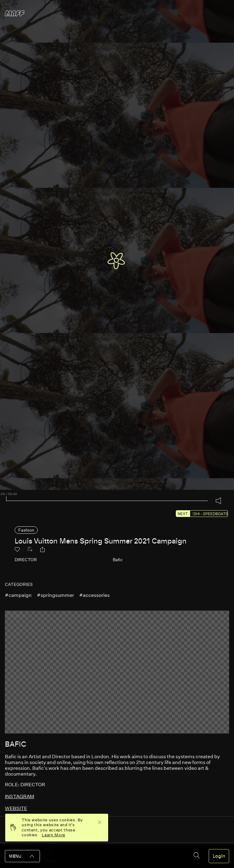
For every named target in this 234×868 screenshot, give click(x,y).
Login (219, 856)
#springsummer (55, 595)
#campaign (18, 595)
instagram (19, 796)
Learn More (53, 835)
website (16, 808)
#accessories (94, 595)
